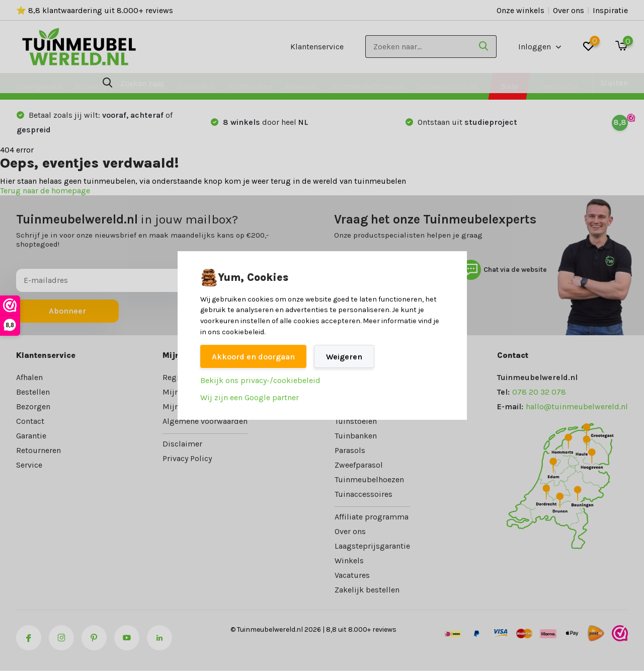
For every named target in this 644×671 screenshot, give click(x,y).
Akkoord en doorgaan (253, 357)
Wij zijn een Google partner (250, 397)
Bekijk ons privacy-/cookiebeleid (260, 380)
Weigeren (344, 357)
